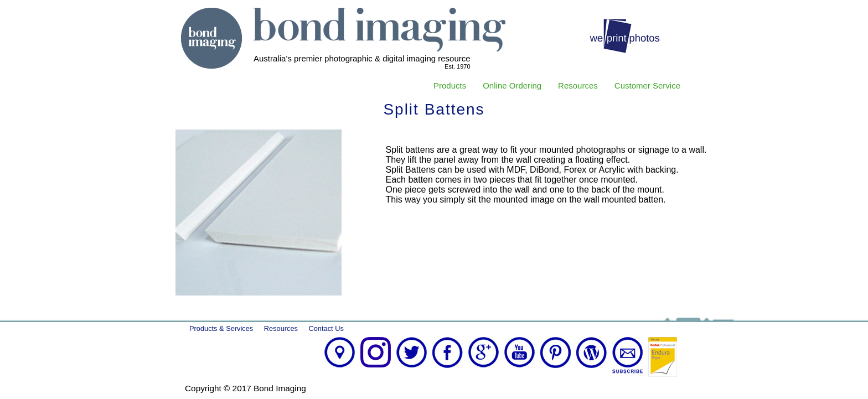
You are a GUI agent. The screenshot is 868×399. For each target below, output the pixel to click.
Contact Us (326, 328)
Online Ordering (512, 85)
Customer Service (647, 85)
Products (450, 85)
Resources (578, 85)
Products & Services (221, 328)
